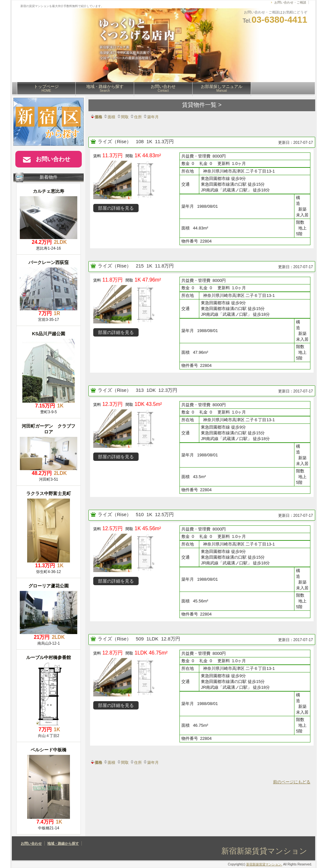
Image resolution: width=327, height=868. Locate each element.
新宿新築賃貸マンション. (264, 864)
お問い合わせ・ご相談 (290, 2)
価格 (96, 117)
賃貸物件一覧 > (202, 105)
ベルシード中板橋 (49, 750)
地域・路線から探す (105, 88)
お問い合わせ (163, 88)
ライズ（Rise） (115, 141)
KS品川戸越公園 (48, 334)
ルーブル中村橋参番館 (49, 657)
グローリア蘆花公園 (49, 586)
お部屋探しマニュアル (222, 88)
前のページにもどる (292, 782)
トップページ (46, 88)
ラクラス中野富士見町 (49, 493)
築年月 (151, 117)
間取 (123, 117)
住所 (136, 117)
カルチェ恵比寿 (49, 191)
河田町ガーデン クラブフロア (49, 429)
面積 (109, 117)
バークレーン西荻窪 (49, 262)
